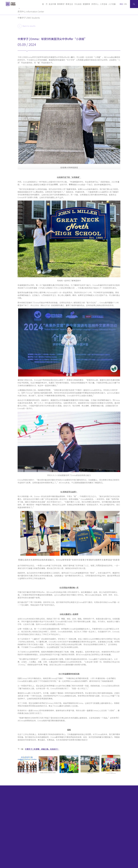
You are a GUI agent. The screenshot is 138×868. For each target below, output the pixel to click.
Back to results (27, 26)
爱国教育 (86, 4)
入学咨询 (103, 4)
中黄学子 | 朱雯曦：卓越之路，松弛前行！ (42, 749)
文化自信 (78, 4)
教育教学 (61, 4)
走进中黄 (52, 4)
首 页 (45, 4)
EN (125, 4)
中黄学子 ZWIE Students (29, 18)
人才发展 (112, 4)
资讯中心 (95, 4)
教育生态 (69, 4)
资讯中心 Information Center (31, 11)
